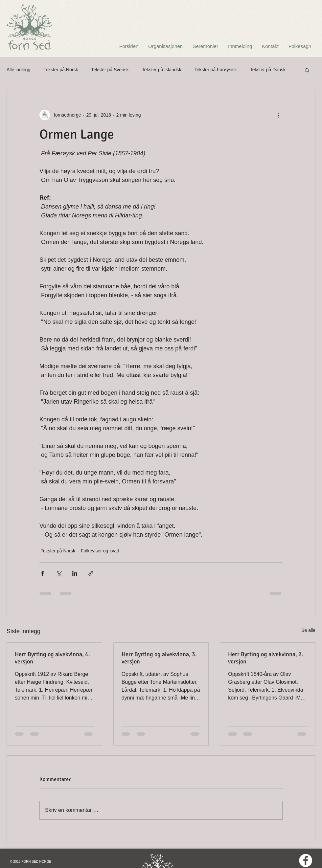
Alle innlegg (18, 70)
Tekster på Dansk (268, 70)
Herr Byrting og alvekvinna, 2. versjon (266, 658)
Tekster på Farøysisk (216, 70)
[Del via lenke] (91, 573)
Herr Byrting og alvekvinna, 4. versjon (52, 658)
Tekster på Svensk (110, 70)
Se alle (308, 630)
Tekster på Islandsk (162, 70)
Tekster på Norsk (61, 70)
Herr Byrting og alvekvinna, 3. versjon (159, 658)
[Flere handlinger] (279, 115)
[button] (307, 70)
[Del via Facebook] (43, 573)
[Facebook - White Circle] (306, 860)
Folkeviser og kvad (100, 551)
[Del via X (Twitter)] (59, 573)
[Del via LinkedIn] (75, 573)
